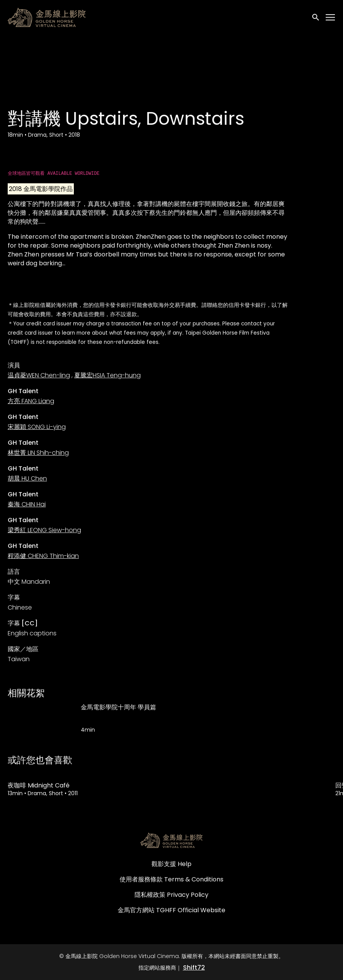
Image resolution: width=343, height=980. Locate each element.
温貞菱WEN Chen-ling (39, 375)
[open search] (316, 17)
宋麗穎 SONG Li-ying (37, 427)
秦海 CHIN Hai (27, 504)
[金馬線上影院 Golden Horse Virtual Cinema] (171, 840)
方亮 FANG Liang (31, 401)
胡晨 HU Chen (27, 478)
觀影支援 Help (171, 864)
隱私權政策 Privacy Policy (171, 895)
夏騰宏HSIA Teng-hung (107, 375)
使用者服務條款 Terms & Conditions (171, 879)
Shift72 (194, 967)
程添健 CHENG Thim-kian (43, 556)
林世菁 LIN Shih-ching (38, 453)
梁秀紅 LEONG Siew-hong (44, 530)
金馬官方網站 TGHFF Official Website (171, 910)
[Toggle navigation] (331, 18)
